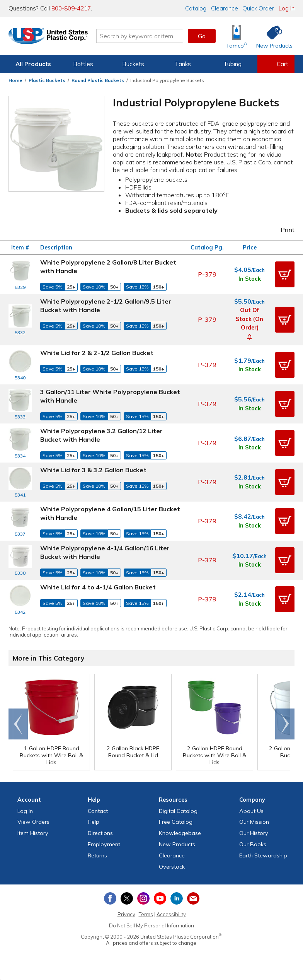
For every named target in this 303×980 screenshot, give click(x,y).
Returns (97, 855)
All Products (33, 64)
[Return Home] (54, 38)
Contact (98, 811)
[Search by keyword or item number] (146, 36)
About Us (251, 811)
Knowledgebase (180, 833)
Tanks (183, 64)
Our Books (253, 844)
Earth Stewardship (263, 855)
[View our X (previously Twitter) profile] (127, 898)
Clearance (225, 8)
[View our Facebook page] (110, 898)
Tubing (232, 64)
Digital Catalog (178, 811)
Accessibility (171, 914)
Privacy (126, 914)
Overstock (172, 867)
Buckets (133, 64)
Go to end (18, 724)
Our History (254, 833)
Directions (100, 833)
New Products (177, 844)
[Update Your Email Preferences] (193, 898)
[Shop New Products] (272, 36)
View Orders (33, 822)
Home (15, 80)
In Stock (250, 279)
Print (283, 230)
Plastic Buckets (47, 80)
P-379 (207, 274)
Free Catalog (176, 822)
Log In (287, 8)
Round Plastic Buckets (98, 80)
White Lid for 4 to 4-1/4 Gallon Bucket (98, 587)
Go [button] (202, 36)
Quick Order (258, 8)
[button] (285, 274)
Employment (104, 844)
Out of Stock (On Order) (249, 319)
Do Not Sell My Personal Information (151, 925)
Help (94, 822)
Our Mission (254, 822)
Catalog (196, 8)
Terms (146, 914)
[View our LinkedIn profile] (177, 898)
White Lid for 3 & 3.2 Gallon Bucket (93, 470)
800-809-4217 (71, 8)
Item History (33, 833)
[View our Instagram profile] (143, 898)
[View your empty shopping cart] (276, 64)
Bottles (83, 64)
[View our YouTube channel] (160, 898)
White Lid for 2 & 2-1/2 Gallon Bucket (97, 353)
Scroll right (285, 724)
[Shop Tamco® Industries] (237, 36)
